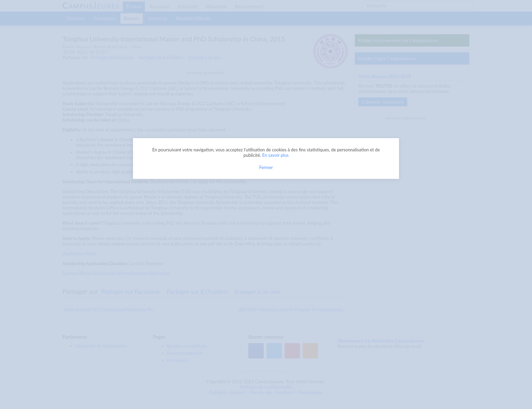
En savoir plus (275, 155)
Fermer (266, 167)
